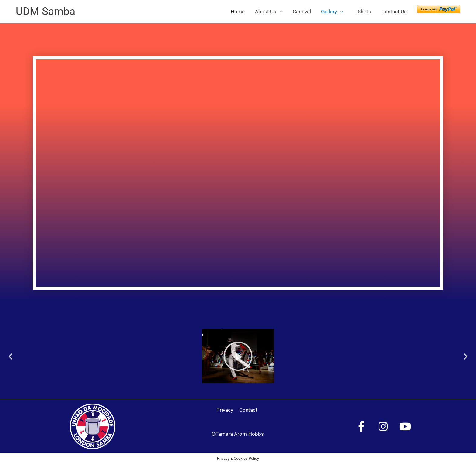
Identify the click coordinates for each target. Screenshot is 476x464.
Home (238, 12)
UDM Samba (46, 11)
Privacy (225, 410)
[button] (10, 356)
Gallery (329, 12)
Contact (248, 410)
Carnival (302, 12)
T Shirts (362, 12)
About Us (266, 12)
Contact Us (394, 12)
